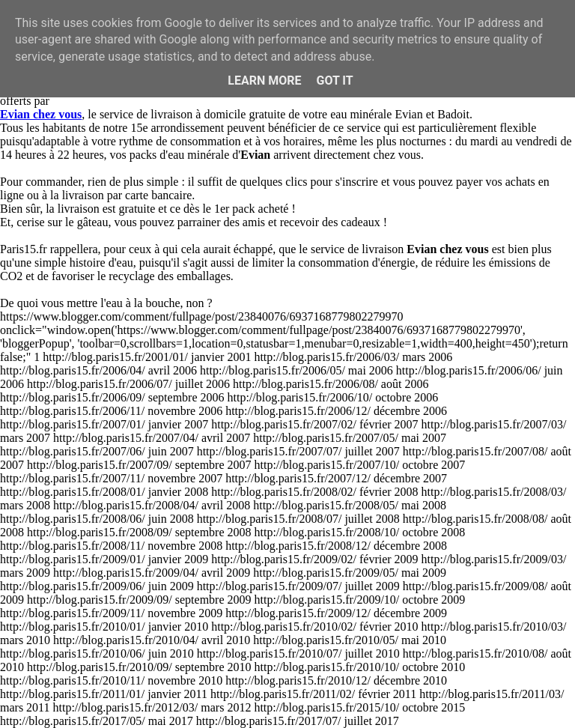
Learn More (264, 81)
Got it (334, 81)
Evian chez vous (41, 114)
